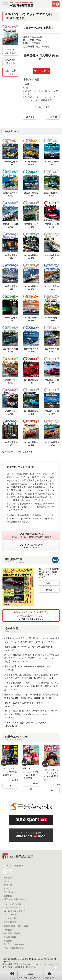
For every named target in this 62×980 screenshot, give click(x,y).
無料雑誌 (8, 878)
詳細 (49, 590)
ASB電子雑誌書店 (22, 857)
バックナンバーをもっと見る (18, 452)
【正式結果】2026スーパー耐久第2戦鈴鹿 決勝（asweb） (27, 668)
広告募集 (8, 941)
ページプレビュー (10, 51)
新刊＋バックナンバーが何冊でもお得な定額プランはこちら (31, 615)
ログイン (12, 975)
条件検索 (8, 896)
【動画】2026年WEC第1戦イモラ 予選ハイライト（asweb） (28, 704)
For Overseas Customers (16, 944)
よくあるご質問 (11, 918)
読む (49, 583)
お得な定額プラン (10, 72)
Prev (51, 117)
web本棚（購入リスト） (31, 975)
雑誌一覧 (8, 885)
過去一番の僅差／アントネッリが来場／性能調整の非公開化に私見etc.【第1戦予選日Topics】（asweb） (31, 696)
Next (31, 117)
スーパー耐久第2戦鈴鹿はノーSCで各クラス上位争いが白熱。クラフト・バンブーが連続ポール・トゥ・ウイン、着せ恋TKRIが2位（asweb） (32, 658)
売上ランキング (11, 892)
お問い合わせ (10, 922)
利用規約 (8, 930)
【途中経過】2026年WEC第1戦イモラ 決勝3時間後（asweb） (28, 648)
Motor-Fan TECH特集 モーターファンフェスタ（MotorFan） (26, 724)
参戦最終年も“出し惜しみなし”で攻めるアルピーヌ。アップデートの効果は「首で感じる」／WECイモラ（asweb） (32, 714)
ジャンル (8, 889)
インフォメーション (13, 904)
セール (7, 881)
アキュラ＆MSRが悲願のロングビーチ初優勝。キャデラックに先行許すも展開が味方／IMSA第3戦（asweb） (31, 676)
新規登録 (49, 975)
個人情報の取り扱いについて (17, 933)
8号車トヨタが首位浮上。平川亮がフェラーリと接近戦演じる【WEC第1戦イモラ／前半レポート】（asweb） (32, 640)
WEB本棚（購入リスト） (15, 911)
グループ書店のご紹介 (14, 948)
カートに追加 (41, 71)
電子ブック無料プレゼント (16, 899)
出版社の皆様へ (11, 937)
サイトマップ (10, 915)
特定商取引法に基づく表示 (16, 926)
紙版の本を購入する (10, 62)
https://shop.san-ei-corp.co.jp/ (34, 518)
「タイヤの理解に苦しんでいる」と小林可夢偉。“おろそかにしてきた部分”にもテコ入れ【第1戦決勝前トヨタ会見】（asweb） (31, 686)
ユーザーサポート (12, 907)
